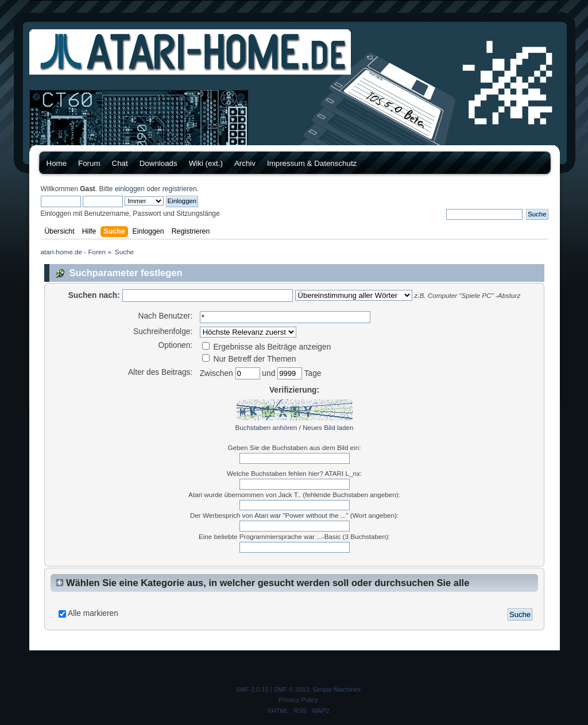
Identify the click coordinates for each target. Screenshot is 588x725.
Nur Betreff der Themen (249, 359)
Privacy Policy (298, 700)
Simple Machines (337, 689)
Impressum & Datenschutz (312, 163)
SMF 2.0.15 (252, 689)
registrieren (180, 189)
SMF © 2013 (292, 689)
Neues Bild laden (328, 427)
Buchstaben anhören (266, 427)
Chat (120, 163)
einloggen (130, 189)
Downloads (158, 163)
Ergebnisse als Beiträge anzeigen (267, 347)
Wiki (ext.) (206, 163)
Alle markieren (93, 613)
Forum (89, 163)
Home (57, 163)
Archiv (245, 163)
